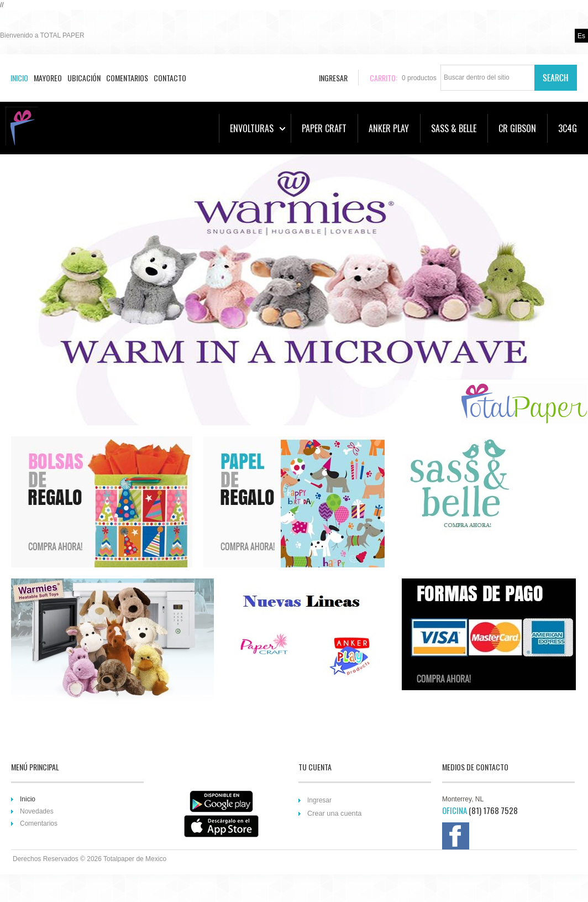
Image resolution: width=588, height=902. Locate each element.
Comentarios (127, 78)
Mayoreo (48, 78)
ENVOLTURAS (258, 128)
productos (419, 78)
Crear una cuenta (334, 813)
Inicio (19, 78)
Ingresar (319, 800)
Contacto (170, 78)
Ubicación (84, 78)
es (581, 36)
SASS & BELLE (454, 128)
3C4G (568, 128)
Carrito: (384, 78)
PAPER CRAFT (324, 128)
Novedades (37, 811)
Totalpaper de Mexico (135, 859)
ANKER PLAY (389, 128)
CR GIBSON (517, 128)
